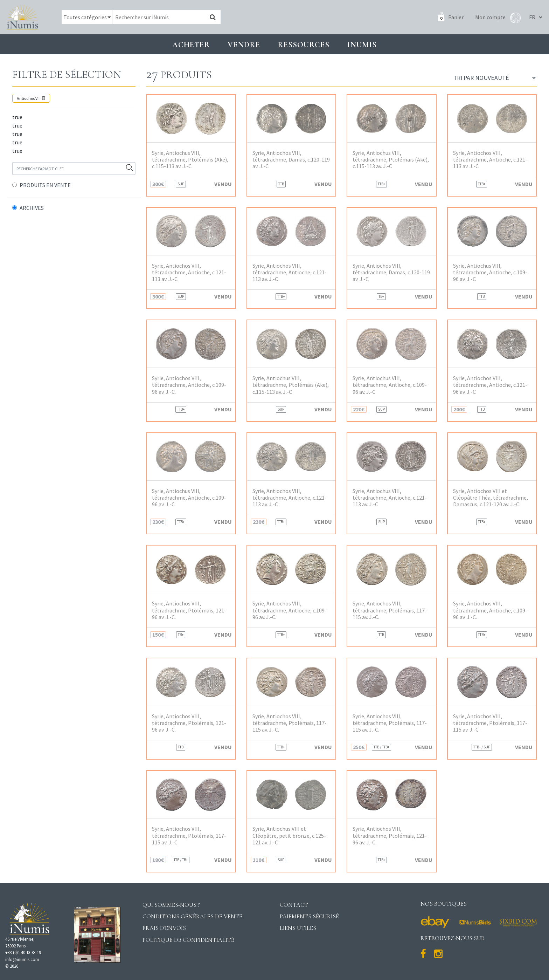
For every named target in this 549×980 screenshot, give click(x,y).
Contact (294, 905)
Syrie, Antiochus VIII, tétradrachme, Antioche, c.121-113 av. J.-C (390, 498)
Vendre (244, 45)
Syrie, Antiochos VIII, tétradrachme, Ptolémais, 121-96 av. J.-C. (189, 610)
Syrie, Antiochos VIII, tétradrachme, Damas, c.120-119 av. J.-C (291, 160)
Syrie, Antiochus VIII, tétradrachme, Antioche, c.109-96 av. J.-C (490, 272)
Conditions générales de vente (192, 916)
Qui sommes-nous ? (171, 905)
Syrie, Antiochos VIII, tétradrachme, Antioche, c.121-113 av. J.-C (490, 160)
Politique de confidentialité (188, 940)
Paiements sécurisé (309, 916)
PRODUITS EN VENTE (45, 185)
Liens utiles (298, 928)
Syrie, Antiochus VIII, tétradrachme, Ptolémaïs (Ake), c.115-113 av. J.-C (190, 160)
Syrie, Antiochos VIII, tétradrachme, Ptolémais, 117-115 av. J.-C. (390, 610)
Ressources (304, 45)
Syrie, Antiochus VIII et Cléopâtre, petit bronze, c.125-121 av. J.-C (289, 835)
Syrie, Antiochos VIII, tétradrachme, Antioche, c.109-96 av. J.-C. (189, 385)
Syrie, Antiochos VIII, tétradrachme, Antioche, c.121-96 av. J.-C (490, 385)
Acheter (191, 45)
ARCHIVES (32, 208)
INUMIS (362, 45)
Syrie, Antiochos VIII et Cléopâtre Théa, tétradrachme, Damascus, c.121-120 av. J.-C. (491, 498)
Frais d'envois (164, 928)
